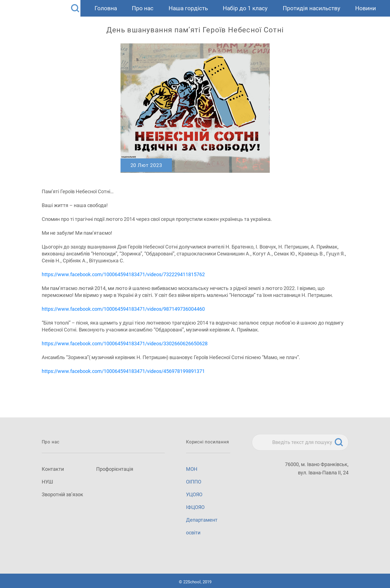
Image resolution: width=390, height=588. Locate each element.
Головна (106, 8)
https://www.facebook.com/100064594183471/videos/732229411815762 (123, 274)
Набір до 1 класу (245, 8)
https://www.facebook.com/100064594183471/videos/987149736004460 (123, 309)
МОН (192, 469)
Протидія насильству (312, 8)
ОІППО (194, 482)
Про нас (143, 8)
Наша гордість (188, 8)
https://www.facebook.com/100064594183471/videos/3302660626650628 (125, 343)
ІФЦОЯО (195, 507)
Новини (366, 8)
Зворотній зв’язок (62, 494)
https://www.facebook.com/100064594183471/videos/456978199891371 (123, 371)
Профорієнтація (115, 469)
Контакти (53, 469)
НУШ (47, 482)
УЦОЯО (194, 494)
